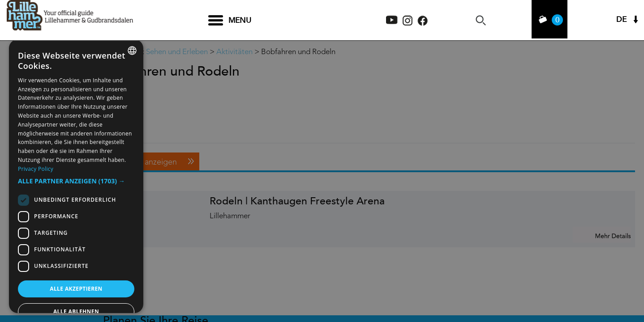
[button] (76, 181)
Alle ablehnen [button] (76, 311)
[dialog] (76, 176)
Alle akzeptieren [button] (76, 289)
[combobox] (132, 51)
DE (621, 20)
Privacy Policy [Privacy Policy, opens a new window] (36, 169)
